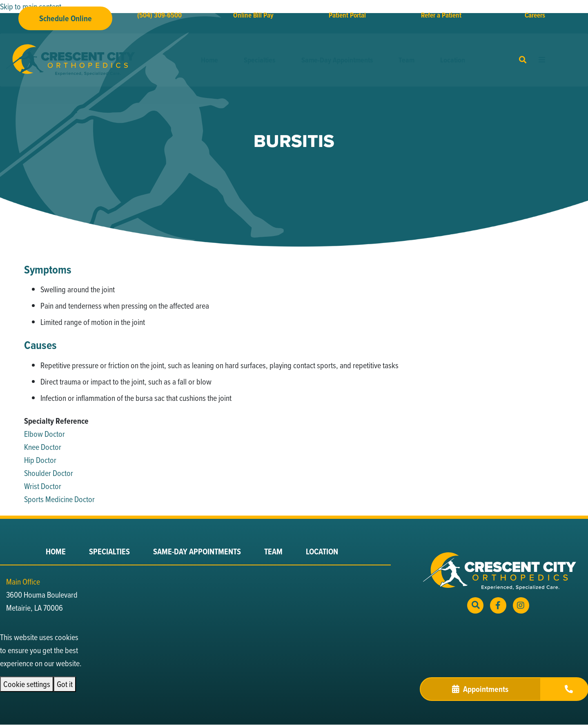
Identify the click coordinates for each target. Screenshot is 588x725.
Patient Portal (347, 15)
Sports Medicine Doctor (59, 499)
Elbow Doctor (45, 434)
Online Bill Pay (253, 15)
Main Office (23, 582)
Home (209, 60)
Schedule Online (66, 18)
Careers (535, 15)
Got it (65, 684)
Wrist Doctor (43, 486)
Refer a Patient (441, 15)
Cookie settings (27, 684)
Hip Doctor (40, 460)
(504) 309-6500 (159, 15)
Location (453, 60)
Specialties (259, 60)
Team (406, 60)
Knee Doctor (43, 447)
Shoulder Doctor (49, 473)
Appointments (480, 689)
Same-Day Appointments (337, 60)
